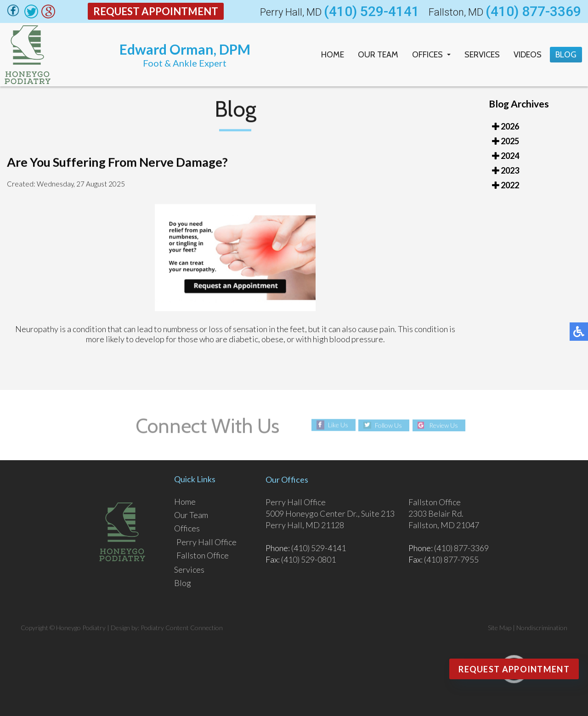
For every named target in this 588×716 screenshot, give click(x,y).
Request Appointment (156, 11)
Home (333, 55)
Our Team (378, 55)
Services (482, 55)
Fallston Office (203, 555)
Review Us (444, 425)
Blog (566, 55)
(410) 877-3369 (533, 11)
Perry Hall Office (206, 542)
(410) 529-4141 (372, 11)
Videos (528, 55)
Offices (427, 55)
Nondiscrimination (542, 628)
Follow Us (388, 425)
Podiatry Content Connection (182, 628)
